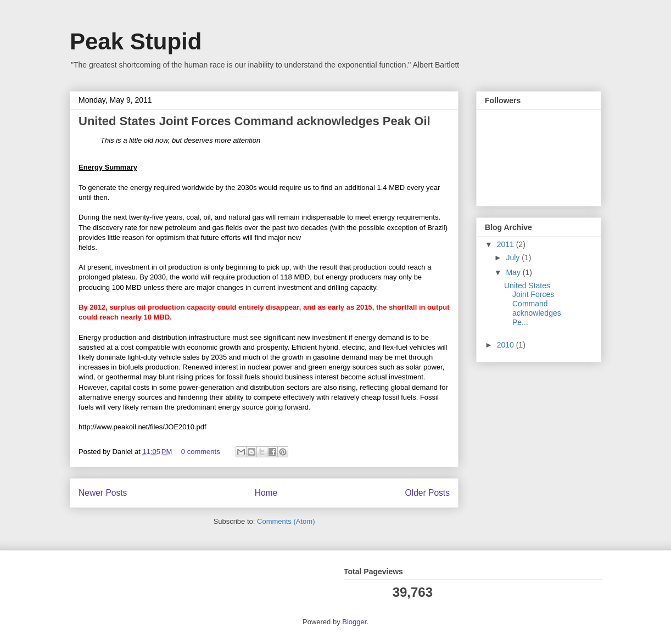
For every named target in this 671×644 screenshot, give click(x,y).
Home (266, 493)
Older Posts (427, 493)
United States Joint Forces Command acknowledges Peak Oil (255, 121)
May (514, 272)
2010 (507, 345)
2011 (507, 244)
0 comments (201, 452)
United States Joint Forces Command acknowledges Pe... (533, 304)
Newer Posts (103, 493)
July (514, 257)
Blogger (354, 622)
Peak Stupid (136, 41)
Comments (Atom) (286, 521)
